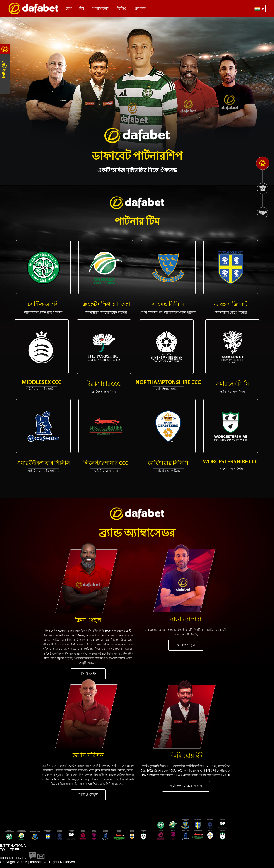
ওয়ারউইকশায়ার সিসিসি (43, 464)
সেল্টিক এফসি (43, 305)
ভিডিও (122, 9)
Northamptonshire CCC (168, 383)
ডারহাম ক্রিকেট (231, 305)
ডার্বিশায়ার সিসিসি (168, 464)
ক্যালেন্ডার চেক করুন (186, 786)
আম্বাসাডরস (101, 9)
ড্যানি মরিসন (88, 756)
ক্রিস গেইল (88, 621)
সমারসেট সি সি (233, 384)
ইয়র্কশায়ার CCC (104, 384)
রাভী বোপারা (186, 620)
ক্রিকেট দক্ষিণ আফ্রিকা (106, 305)
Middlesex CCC (42, 383)
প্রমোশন (140, 9)
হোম (69, 9)
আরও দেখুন (88, 674)
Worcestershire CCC (231, 462)
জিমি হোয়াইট (186, 756)
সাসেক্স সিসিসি (168, 305)
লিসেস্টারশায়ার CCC (106, 464)
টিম (82, 9)
